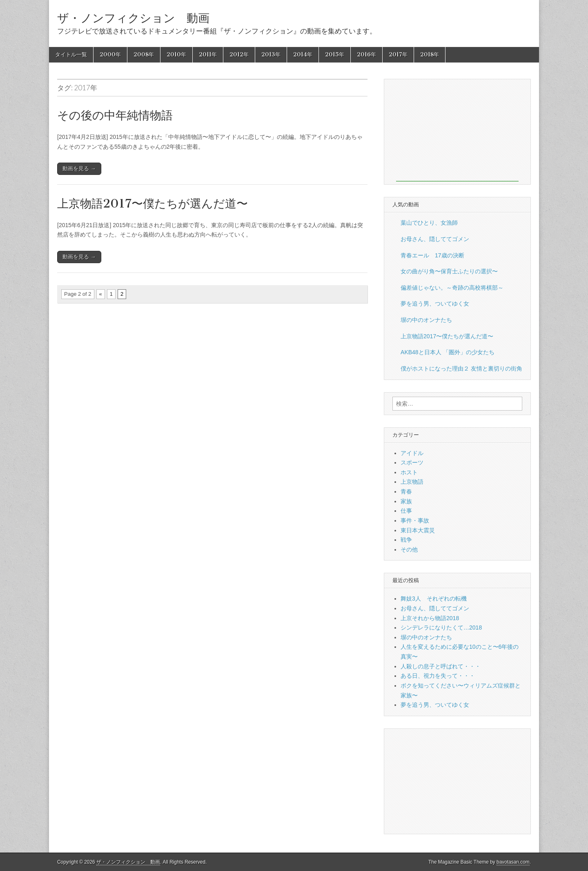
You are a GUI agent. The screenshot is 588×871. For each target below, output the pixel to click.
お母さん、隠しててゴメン (435, 239)
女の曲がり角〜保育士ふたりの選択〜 (449, 271)
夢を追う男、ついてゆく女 (435, 304)
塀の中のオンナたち (426, 320)
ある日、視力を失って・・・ (438, 676)
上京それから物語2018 (430, 618)
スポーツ (412, 462)
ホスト (409, 472)
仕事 (406, 511)
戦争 (406, 540)
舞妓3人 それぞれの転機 (434, 599)
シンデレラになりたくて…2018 (441, 628)
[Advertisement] (457, 130)
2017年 (398, 55)
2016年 (366, 55)
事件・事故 (415, 520)
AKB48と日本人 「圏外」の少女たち (447, 352)
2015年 (335, 55)
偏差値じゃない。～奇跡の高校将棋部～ (452, 288)
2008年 (144, 55)
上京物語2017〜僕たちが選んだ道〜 (153, 203)
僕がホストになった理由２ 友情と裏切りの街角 (461, 368)
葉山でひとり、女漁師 (429, 223)
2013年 (271, 55)
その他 (409, 549)
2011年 (208, 55)
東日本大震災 (418, 530)
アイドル (412, 453)
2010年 (176, 55)
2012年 (239, 55)
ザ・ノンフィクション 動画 (133, 18)
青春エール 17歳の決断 (432, 255)
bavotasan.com (513, 862)
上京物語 (412, 482)
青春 (406, 491)
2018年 (430, 55)
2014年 (303, 55)
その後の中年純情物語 (115, 115)
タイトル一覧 (71, 55)
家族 (406, 501)
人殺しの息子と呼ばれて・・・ (441, 666)
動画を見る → (79, 169)
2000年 (110, 55)
